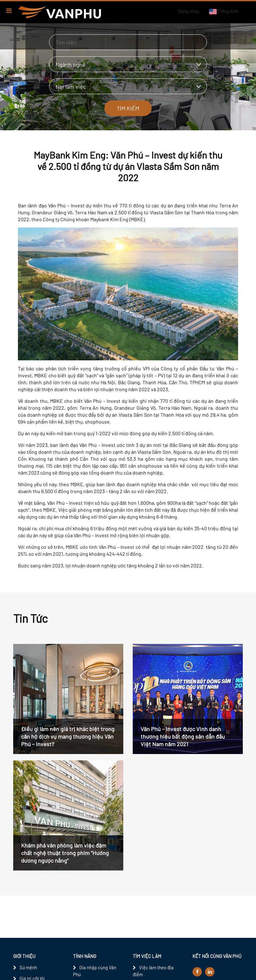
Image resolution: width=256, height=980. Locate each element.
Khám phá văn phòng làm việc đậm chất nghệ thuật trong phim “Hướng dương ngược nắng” (65, 853)
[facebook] (197, 972)
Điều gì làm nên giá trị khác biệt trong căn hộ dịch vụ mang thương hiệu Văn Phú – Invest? (68, 736)
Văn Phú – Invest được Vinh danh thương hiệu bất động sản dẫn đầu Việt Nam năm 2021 (183, 736)
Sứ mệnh (28, 967)
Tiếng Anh (223, 11)
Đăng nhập (189, 11)
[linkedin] (210, 972)
